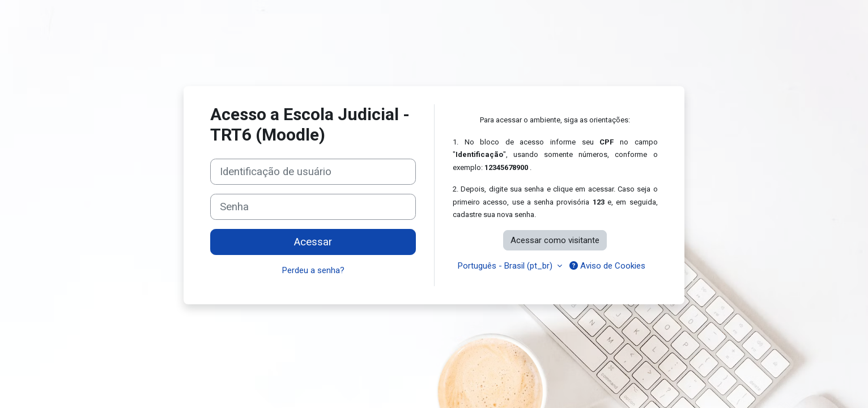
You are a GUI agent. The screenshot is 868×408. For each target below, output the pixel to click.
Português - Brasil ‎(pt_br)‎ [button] (506, 266)
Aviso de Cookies (607, 266)
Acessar (313, 242)
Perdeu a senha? (313, 270)
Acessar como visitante (555, 240)
